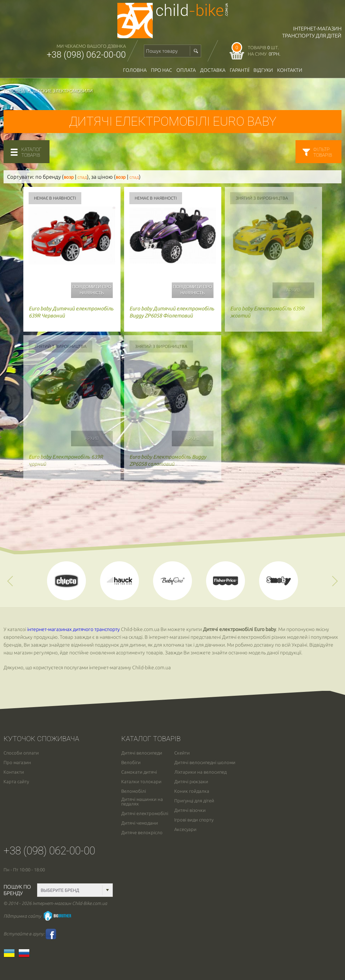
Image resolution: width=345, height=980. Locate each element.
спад (82, 177)
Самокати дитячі (139, 772)
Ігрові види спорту (194, 820)
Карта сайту (16, 782)
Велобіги (131, 763)
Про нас (162, 70)
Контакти (290, 70)
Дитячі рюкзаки (191, 782)
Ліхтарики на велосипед (200, 772)
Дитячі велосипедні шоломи (205, 763)
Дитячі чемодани (140, 823)
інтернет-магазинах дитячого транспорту (74, 629)
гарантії (239, 70)
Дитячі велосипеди (142, 753)
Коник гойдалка (192, 791)
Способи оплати (21, 753)
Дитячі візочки (190, 810)
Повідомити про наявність (92, 290)
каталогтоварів (31, 152)
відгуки (263, 70)
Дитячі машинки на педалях (142, 802)
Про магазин (17, 763)
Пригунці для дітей (194, 801)
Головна (135, 70)
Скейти (182, 753)
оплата (186, 70)
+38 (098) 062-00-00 (86, 55)
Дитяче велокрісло (142, 833)
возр (69, 177)
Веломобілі (134, 791)
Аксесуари (185, 829)
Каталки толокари (141, 782)
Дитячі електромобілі (145, 813)
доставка (213, 70)
